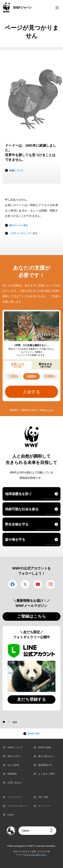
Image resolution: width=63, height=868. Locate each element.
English (11, 815)
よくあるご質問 (46, 774)
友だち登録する (32, 699)
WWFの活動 (45, 747)
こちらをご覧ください (37, 855)
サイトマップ (44, 806)
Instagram (50, 584)
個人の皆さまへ (46, 756)
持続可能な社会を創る (32, 511)
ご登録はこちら (32, 616)
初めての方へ (14, 756)
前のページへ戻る (19, 225)
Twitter (25, 584)
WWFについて (15, 747)
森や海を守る (32, 542)
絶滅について (16, 170)
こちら (50, 410)
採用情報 (12, 774)
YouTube (38, 584)
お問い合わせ (14, 783)
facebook (13, 584)
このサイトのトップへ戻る (23, 233)
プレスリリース (14, 797)
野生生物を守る (32, 526)
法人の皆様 (13, 765)
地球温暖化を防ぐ (32, 496)
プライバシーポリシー (17, 806)
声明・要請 (43, 797)
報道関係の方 (45, 765)
